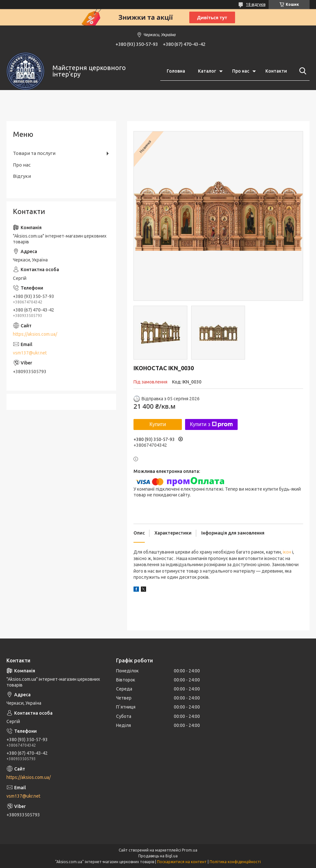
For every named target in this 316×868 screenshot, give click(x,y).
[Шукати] (301, 71)
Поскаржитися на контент (182, 862)
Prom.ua (190, 850)
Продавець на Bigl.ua (158, 856)
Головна (176, 71)
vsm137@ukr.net (30, 353)
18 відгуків (256, 4)
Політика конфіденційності (235, 862)
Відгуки (22, 176)
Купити (158, 424)
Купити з (211, 424)
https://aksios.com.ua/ (35, 334)
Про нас (241, 71)
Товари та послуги (34, 153)
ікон (287, 552)
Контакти (276, 71)
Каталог (207, 71)
